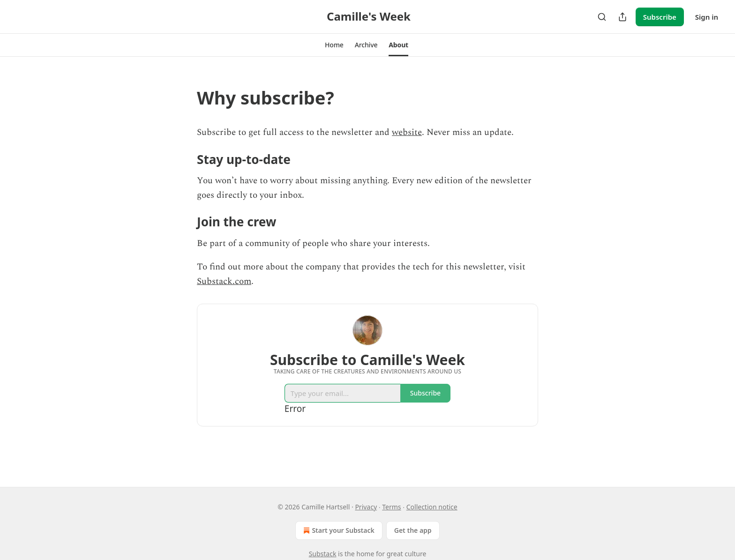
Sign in (707, 17)
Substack (323, 554)
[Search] (602, 17)
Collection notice (432, 507)
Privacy (366, 507)
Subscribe (660, 17)
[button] (334, 45)
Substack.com (224, 281)
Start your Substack (338, 530)
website (407, 132)
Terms (391, 507)
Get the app (413, 530)
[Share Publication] (622, 17)
